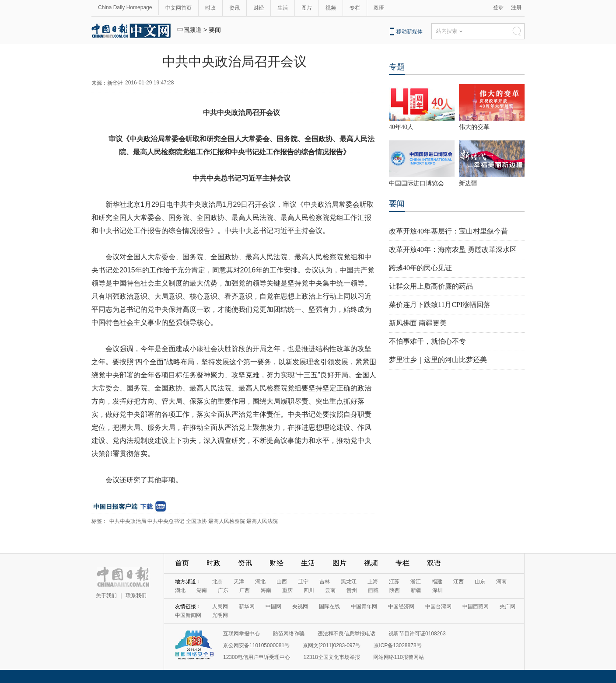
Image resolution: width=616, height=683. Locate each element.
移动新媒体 (409, 31)
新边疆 (468, 183)
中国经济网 (401, 606)
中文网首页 (178, 8)
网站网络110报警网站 (399, 657)
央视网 (300, 606)
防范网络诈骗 (289, 634)
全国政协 (196, 521)
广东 (223, 590)
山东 (480, 582)
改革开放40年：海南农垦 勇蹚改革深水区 (453, 249)
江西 (458, 582)
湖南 (202, 590)
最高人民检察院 (227, 521)
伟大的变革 (474, 127)
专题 (397, 67)
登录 (498, 7)
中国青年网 (364, 606)
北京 (217, 582)
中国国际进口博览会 (416, 183)
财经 (259, 8)
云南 (330, 590)
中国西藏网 (476, 606)
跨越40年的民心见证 (420, 268)
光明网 (220, 615)
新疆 (416, 590)
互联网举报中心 (241, 634)
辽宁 (303, 582)
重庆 (287, 590)
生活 (283, 8)
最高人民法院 (262, 521)
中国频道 (189, 30)
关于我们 (106, 596)
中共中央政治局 (128, 521)
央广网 (507, 606)
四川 (309, 590)
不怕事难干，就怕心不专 (427, 341)
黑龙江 (349, 582)
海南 (266, 590)
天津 (239, 582)
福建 (437, 582)
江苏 (394, 582)
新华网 (247, 606)
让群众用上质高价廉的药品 (431, 286)
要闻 (215, 30)
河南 (501, 582)
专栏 (355, 8)
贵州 (352, 590)
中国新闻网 (188, 615)
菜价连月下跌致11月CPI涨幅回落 (440, 305)
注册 (516, 7)
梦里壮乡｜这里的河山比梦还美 (438, 360)
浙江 (416, 582)
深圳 (437, 590)
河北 (260, 582)
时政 (210, 8)
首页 (182, 563)
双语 (379, 8)
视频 (331, 8)
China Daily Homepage (125, 7)
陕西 (395, 590)
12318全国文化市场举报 (331, 657)
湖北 (180, 590)
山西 (282, 582)
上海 (373, 582)
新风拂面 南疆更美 (418, 323)
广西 (245, 590)
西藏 (373, 590)
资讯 (234, 8)
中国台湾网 (438, 606)
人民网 (220, 606)
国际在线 (329, 606)
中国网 (273, 606)
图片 (307, 8)
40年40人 (401, 127)
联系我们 (136, 596)
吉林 (325, 582)
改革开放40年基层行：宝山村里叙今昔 (448, 231)
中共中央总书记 (166, 521)
